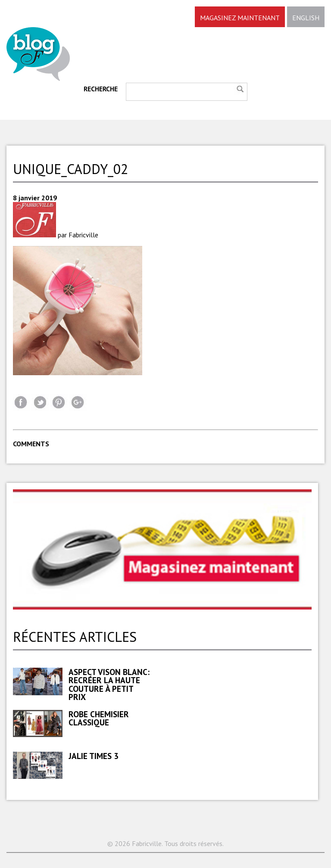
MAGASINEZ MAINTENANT (240, 18)
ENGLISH (306, 18)
